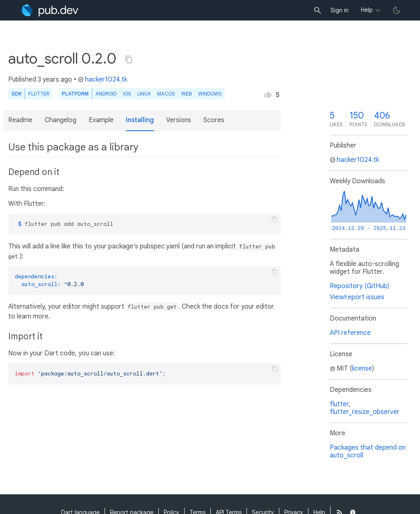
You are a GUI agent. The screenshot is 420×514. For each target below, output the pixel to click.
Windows (210, 94)
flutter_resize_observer (365, 412)
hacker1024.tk (103, 80)
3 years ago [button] (55, 80)
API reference (350, 333)
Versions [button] (179, 120)
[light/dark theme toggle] (397, 10)
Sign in (340, 10)
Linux (144, 94)
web (186, 94)
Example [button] (101, 120)
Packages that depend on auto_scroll (368, 451)
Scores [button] (214, 120)
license (362, 368)
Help (367, 10)
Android (106, 94)
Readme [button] (20, 120)
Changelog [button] (60, 120)
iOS (127, 94)
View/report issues (357, 297)
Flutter (39, 94)
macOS (166, 94)
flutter (339, 404)
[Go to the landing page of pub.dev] (49, 10)
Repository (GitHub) (360, 286)
